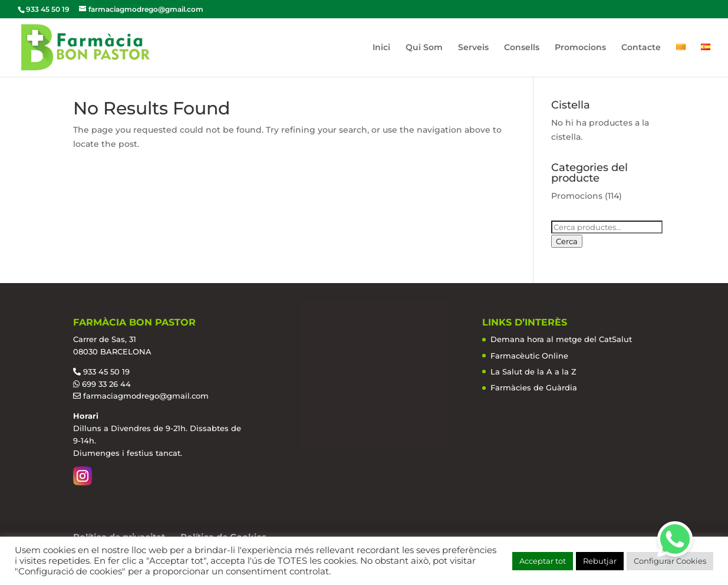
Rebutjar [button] (600, 561)
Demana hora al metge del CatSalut (561, 339)
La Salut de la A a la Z (533, 372)
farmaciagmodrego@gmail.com (146, 396)
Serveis (473, 48)
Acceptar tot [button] (543, 561)
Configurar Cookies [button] (670, 561)
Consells (522, 48)
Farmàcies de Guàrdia (534, 387)
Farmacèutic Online (529, 356)
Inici (381, 48)
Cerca (567, 241)
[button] (675, 539)
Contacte (641, 48)
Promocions (580, 48)
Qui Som (424, 48)
